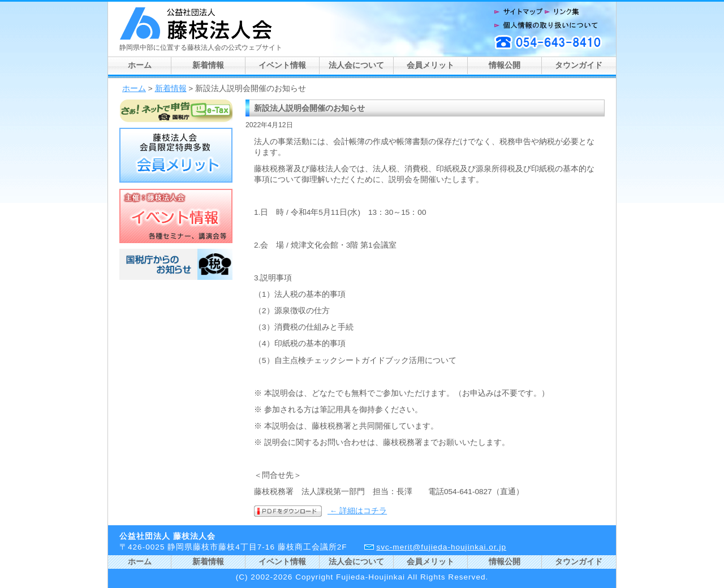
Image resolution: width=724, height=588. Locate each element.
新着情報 (208, 65)
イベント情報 (282, 65)
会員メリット (430, 65)
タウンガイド (579, 65)
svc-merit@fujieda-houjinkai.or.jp (441, 547)
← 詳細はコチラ (357, 511)
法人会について (356, 65)
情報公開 (505, 65)
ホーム (140, 65)
